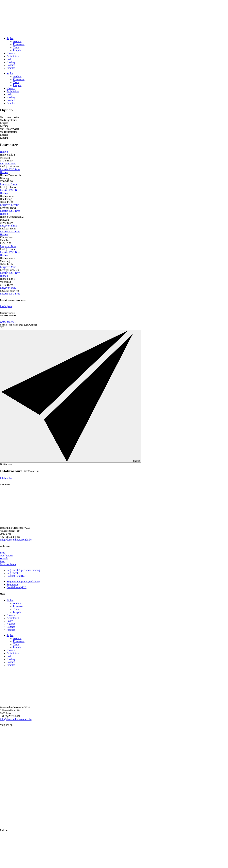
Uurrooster (19, 44)
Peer (2, 561)
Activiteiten (13, 56)
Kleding (11, 62)
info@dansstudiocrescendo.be (16, 540)
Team (16, 47)
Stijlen (10, 38)
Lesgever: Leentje (9, 205)
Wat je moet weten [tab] (10, 117)
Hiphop (4, 152)
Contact (11, 65)
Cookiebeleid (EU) (16, 576)
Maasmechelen (8, 564)
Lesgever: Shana (9, 184)
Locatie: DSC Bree (10, 169)
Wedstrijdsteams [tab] (9, 120)
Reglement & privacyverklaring (23, 570)
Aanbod (17, 41)
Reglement (12, 573)
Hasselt (4, 558)
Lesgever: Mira (8, 163)
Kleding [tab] (4, 126)
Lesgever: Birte (8, 246)
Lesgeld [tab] (4, 123)
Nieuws (11, 53)
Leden (10, 59)
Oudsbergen (6, 556)
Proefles (11, 68)
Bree (2, 553)
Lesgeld (17, 50)
